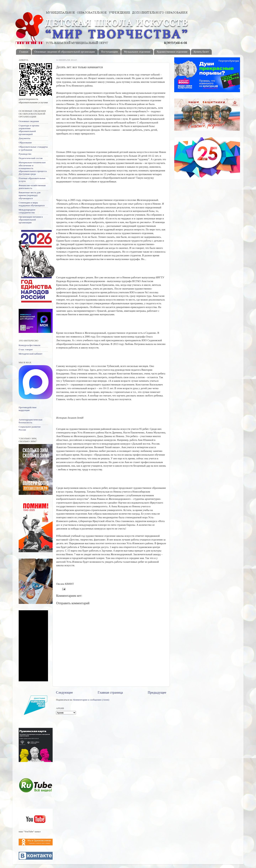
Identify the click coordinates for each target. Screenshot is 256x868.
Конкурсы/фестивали (29, 345)
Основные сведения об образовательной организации (65, 52)
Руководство (25, 154)
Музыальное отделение (137, 52)
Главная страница (110, 692)
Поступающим (109, 52)
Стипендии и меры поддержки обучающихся (32, 204)
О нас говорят (26, 349)
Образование (25, 143)
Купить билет (201, 52)
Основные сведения (29, 121)
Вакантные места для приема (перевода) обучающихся (30, 195)
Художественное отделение (172, 52)
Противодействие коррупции (28, 409)
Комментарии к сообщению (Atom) (91, 700)
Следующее (64, 692)
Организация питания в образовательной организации (31, 220)
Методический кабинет (30, 354)
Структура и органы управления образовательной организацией (29, 130)
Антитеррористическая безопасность (30, 421)
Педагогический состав (31, 158)
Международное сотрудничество (27, 211)
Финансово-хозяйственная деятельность (32, 187)
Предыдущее (157, 692)
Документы (25, 138)
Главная (24, 52)
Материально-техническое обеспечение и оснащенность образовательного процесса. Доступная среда (33, 168)
